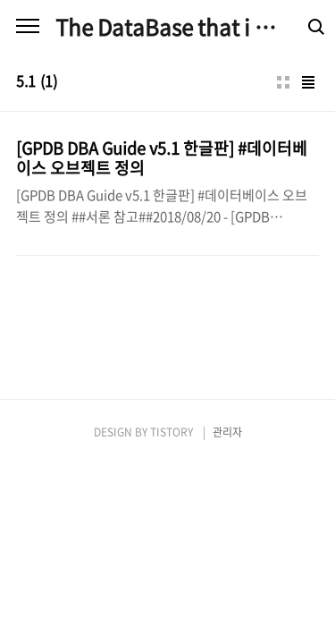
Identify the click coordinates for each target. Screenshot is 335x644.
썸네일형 (283, 82)
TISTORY (172, 432)
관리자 (227, 432)
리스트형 (308, 82)
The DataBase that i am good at (167, 27)
